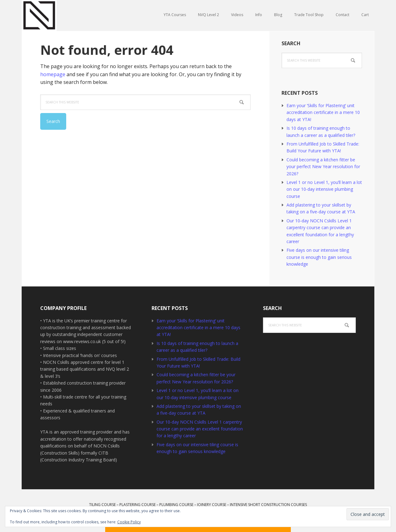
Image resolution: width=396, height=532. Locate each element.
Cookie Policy (129, 522)
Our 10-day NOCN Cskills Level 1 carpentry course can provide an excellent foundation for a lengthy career (200, 429)
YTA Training (62, 15)
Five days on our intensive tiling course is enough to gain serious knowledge (319, 257)
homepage (53, 74)
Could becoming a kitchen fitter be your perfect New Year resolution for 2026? (323, 167)
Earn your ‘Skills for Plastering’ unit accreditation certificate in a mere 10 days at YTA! (323, 112)
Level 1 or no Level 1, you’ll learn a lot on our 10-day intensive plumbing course (324, 189)
